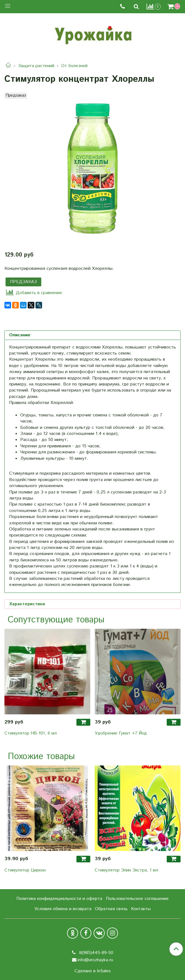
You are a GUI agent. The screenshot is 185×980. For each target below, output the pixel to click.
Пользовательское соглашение (137, 899)
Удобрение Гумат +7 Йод (121, 733)
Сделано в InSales (93, 971)
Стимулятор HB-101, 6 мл (31, 733)
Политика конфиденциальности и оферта (59, 899)
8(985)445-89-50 (96, 953)
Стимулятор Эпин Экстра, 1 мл (126, 870)
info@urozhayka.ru (95, 960)
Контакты (141, 909)
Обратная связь (111, 909)
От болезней (74, 66)
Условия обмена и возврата (63, 909)
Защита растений (36, 66)
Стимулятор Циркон (25, 870)
